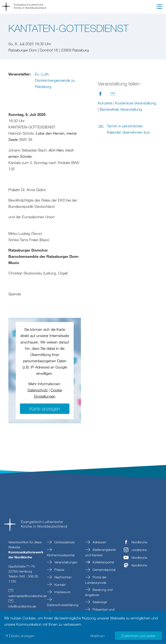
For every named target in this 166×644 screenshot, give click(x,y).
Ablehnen (97, 636)
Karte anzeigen (45, 409)
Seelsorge (99, 603)
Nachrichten (63, 578)
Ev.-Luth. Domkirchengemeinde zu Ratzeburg (55, 80)
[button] (160, 8)
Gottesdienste (64, 543)
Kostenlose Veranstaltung (136, 103)
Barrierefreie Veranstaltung (121, 109)
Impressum (62, 593)
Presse (59, 570)
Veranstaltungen (66, 563)
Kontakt (60, 585)
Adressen (99, 543)
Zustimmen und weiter (138, 636)
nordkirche (139, 551)
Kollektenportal (103, 563)
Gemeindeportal (104, 570)
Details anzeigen (22, 636)
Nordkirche (139, 543)
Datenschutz (38, 391)
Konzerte (105, 103)
